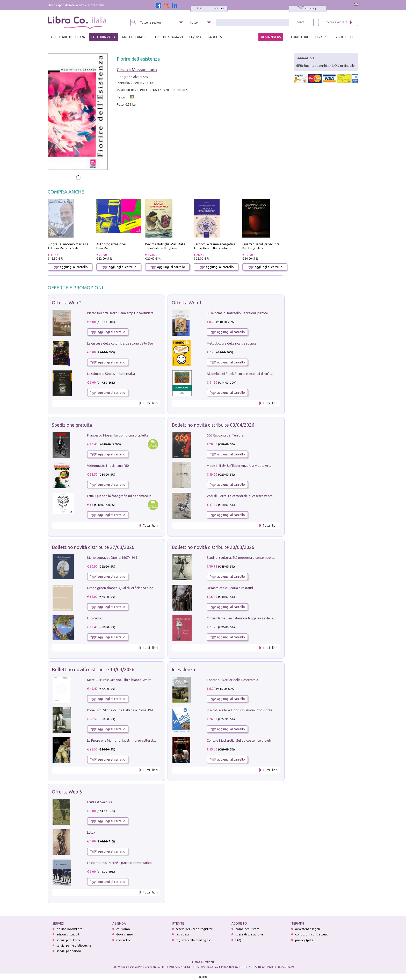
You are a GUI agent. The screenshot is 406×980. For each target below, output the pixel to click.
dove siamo (125, 934)
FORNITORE (300, 37)
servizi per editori (69, 951)
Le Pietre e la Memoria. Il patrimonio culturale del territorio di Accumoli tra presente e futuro (156, 740)
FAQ (238, 940)
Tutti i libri (150, 403)
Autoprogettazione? (111, 244)
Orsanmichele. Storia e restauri (230, 588)
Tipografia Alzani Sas (132, 77)
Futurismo (95, 618)
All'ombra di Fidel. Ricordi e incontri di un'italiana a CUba (249, 374)
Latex (91, 832)
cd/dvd (195, 37)
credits (203, 977)
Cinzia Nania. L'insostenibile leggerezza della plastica (246, 618)
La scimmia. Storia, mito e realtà (111, 374)
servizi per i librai (68, 940)
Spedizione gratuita (72, 425)
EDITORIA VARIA (103, 37)
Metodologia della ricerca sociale (231, 343)
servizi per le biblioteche (74, 945)
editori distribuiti (68, 934)
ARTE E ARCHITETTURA (68, 37)
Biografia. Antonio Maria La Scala (72, 244)
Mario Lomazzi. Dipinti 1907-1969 (112, 557)
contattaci (124, 940)
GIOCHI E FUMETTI (135, 37)
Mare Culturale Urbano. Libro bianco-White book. (124, 680)
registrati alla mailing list (193, 940)
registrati (218, 9)
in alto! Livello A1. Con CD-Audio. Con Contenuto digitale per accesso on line (264, 710)
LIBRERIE (322, 37)
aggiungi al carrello (70, 267)
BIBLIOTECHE (345, 37)
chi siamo (123, 929)
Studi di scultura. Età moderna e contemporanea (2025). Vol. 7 (253, 557)
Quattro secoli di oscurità (261, 244)
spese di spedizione (249, 934)
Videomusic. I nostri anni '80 (108, 466)
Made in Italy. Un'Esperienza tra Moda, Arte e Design (246, 466)
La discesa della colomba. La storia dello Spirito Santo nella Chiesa (137, 343)
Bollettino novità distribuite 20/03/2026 (213, 547)
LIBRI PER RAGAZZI (169, 37)
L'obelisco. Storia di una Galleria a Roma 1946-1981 (125, 710)
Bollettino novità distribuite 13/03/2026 (93, 669)
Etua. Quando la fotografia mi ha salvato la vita (122, 496)
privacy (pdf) (304, 940)
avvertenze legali (307, 929)
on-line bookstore (69, 929)
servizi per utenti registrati (195, 929)
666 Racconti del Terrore (225, 435)
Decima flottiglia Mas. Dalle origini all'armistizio (180, 244)
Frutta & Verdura (100, 802)
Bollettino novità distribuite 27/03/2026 (93, 547)
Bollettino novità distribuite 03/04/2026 (213, 425)
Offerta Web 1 (187, 303)
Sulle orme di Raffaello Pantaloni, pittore (237, 313)
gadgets (215, 37)
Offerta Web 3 (67, 792)
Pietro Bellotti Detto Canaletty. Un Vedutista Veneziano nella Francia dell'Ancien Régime (153, 313)
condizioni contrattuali (312, 934)
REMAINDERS (271, 37)
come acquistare (247, 929)
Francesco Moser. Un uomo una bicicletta (118, 435)
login (200, 9)
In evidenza (183, 669)
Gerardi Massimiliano (137, 70)
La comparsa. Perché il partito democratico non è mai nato (131, 863)
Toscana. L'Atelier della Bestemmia (232, 680)
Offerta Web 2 (67, 303)
